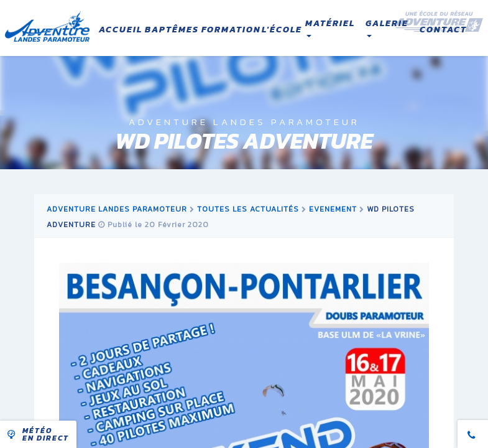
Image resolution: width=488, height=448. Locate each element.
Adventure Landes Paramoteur (117, 209)
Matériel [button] (330, 27)
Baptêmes (172, 30)
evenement (333, 209)
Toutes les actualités (248, 209)
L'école (282, 30)
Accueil (121, 30)
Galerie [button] (387, 27)
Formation (231, 30)
